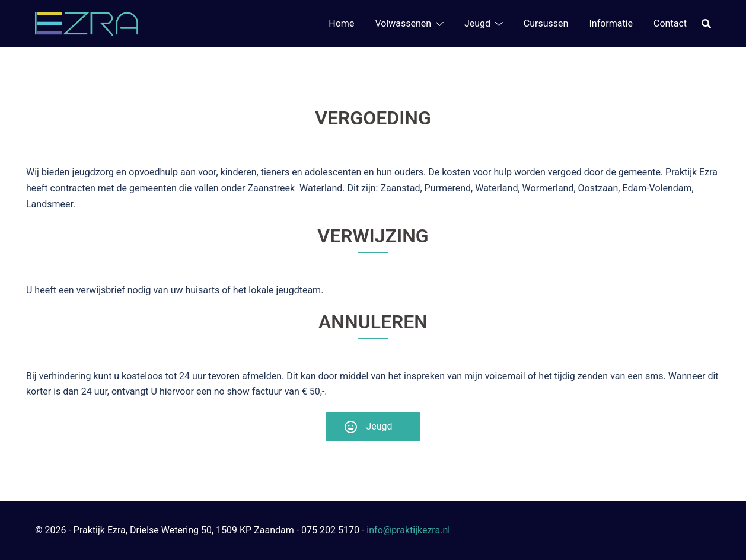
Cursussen (546, 23)
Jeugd (477, 23)
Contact (670, 23)
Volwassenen (403, 23)
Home (341, 23)
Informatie (611, 23)
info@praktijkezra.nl (408, 530)
